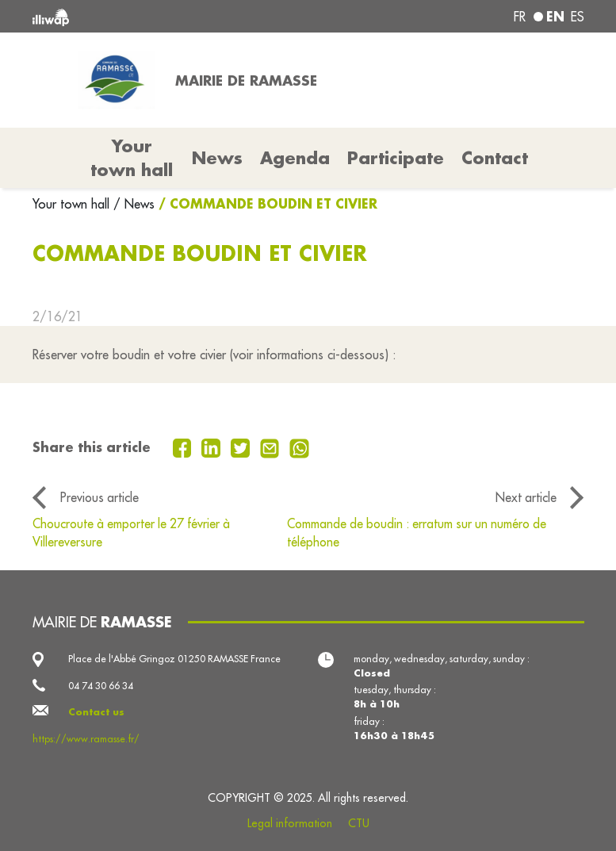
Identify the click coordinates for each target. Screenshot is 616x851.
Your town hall (73, 204)
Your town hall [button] (132, 158)
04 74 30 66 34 (101, 686)
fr (520, 17)
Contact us (96, 712)
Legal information (290, 823)
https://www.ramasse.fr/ (86, 739)
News (217, 158)
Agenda (295, 158)
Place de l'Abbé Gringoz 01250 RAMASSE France (174, 659)
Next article (526, 497)
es (578, 17)
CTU (359, 823)
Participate (396, 158)
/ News (134, 204)
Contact (495, 158)
